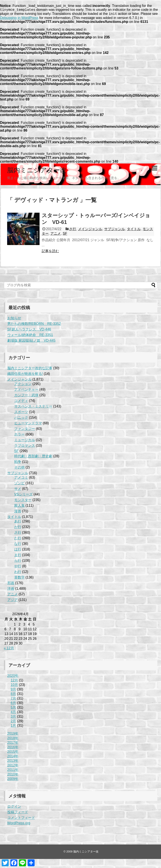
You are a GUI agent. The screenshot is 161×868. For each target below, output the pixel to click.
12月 (14, 682)
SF (65, 235)
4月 (14, 713)
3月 (14, 718)
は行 (18, 551)
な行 (18, 545)
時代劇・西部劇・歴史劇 (33, 457)
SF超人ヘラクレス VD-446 (29, 331)
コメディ (21, 402)
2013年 (13, 762)
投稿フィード (18, 813)
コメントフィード (21, 819)
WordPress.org (19, 824)
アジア (13, 601)
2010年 (13, 776)
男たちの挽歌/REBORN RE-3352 (34, 325)
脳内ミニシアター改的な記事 (30, 369)
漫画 (18, 512)
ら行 (18, 562)
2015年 (13, 753)
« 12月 (9, 649)
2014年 (13, 757)
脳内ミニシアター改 (37, 171)
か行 (18, 528)
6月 (14, 704)
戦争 (18, 463)
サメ (18, 490)
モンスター (23, 501)
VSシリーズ (23, 496)
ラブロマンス (25, 447)
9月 (14, 691)
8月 (14, 695)
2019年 (13, 735)
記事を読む (50, 252)
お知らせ (14, 319)
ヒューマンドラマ (28, 424)
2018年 (13, 739)
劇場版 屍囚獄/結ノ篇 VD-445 (31, 342)
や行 (18, 567)
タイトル (134, 230)
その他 (19, 469)
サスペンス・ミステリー (33, 408)
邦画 (11, 584)
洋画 (11, 590)
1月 (14, 727)
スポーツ (21, 413)
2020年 (13, 677)
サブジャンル (115, 230)
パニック (21, 419)
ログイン (14, 808)
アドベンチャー (26, 391)
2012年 (13, 767)
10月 (14, 686)
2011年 (13, 771)
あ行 (18, 523)
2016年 (13, 748)
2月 (14, 722)
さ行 (73, 230)
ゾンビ (19, 484)
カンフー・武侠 (26, 396)
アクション (23, 385)
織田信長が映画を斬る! (25, 375)
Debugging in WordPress (19, 19)
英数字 (19, 579)
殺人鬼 (19, 507)
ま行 (18, 556)
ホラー (19, 436)
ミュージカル (25, 441)
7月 (14, 700)
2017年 (13, 744)
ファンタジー (25, 430)
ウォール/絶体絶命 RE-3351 (30, 336)
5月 (14, 709)
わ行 (18, 573)
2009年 (13, 780)
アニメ (56, 235)
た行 (18, 539)
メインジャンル (90, 230)
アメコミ (21, 479)
